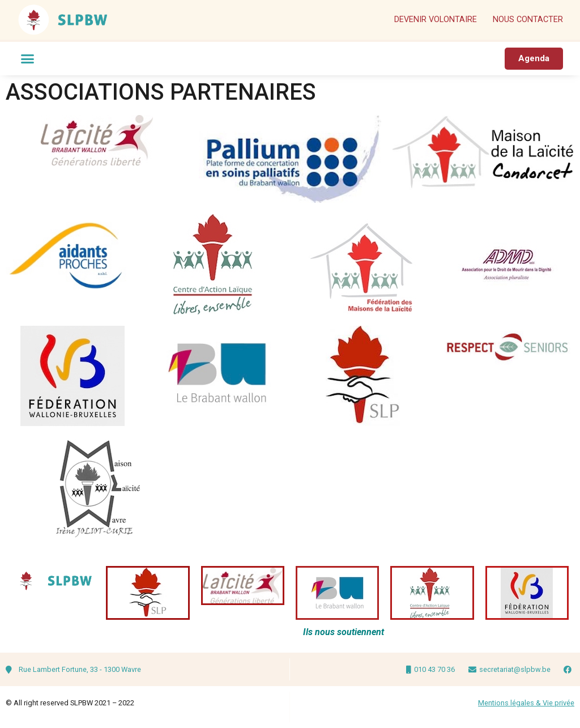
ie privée (561, 703)
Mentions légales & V (513, 703)
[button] (28, 59)
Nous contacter (528, 20)
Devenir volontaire (436, 20)
